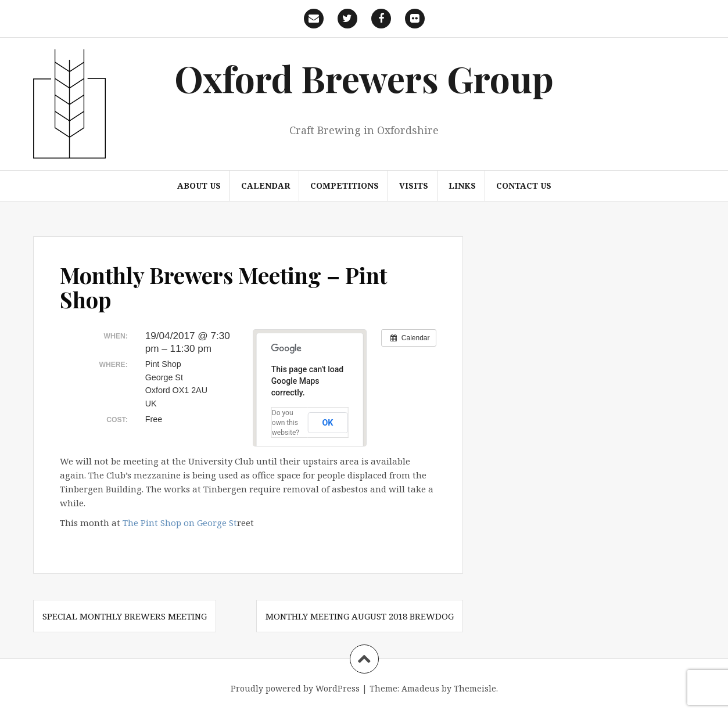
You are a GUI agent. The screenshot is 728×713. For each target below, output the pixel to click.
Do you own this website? (286, 423)
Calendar (266, 186)
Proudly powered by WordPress (295, 688)
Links (462, 186)
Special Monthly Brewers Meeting (125, 616)
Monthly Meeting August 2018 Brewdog (360, 616)
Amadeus (420, 688)
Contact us (524, 186)
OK (327, 423)
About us (199, 186)
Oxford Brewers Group (364, 78)
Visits (414, 186)
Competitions (345, 186)
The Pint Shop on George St (180, 523)
